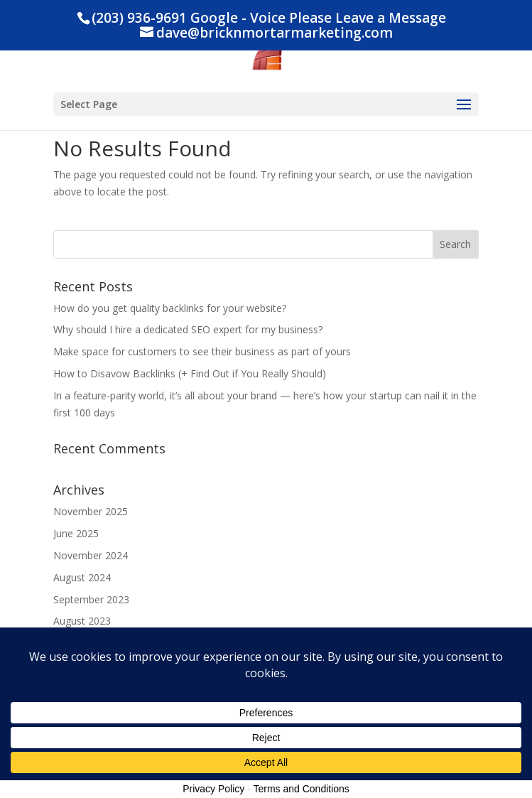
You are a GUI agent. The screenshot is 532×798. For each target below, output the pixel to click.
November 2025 (91, 511)
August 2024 (82, 577)
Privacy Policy (213, 789)
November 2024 (91, 555)
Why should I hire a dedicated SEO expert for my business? (188, 329)
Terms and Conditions (301, 789)
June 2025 (76, 533)
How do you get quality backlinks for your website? (170, 308)
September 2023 (91, 599)
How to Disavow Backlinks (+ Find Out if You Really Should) (190, 373)
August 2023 (82, 621)
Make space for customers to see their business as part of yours (202, 351)
